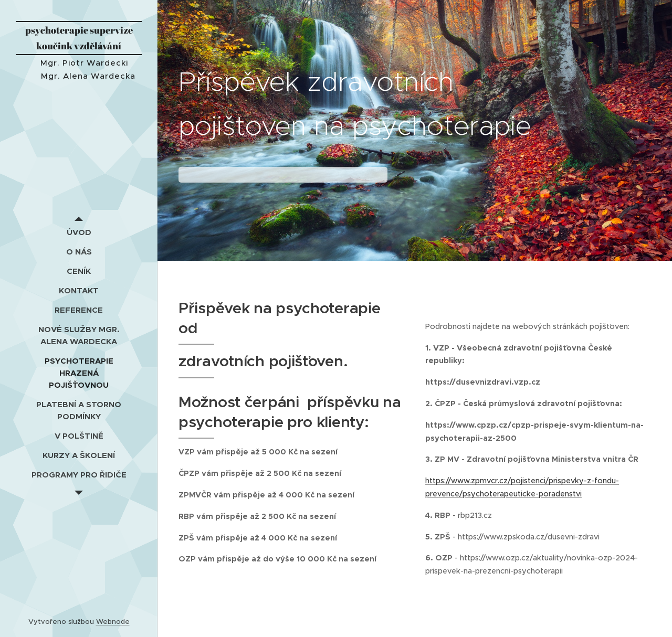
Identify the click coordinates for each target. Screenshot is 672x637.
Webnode (113, 622)
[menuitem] (79, 232)
